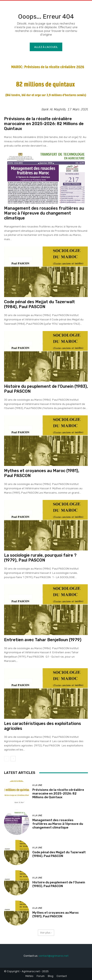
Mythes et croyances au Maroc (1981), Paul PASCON (56, 914)
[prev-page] (7, 759)
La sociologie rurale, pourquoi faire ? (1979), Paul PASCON (40, 558)
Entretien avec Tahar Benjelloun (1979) (43, 640)
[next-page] (13, 759)
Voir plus (46, 933)
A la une (37, 785)
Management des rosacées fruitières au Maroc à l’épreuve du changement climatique (44, 213)
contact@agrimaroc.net (54, 956)
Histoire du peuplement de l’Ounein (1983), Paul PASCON (59, 884)
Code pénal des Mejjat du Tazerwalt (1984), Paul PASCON (39, 304)
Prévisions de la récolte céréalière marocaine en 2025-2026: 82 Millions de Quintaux (44, 124)
